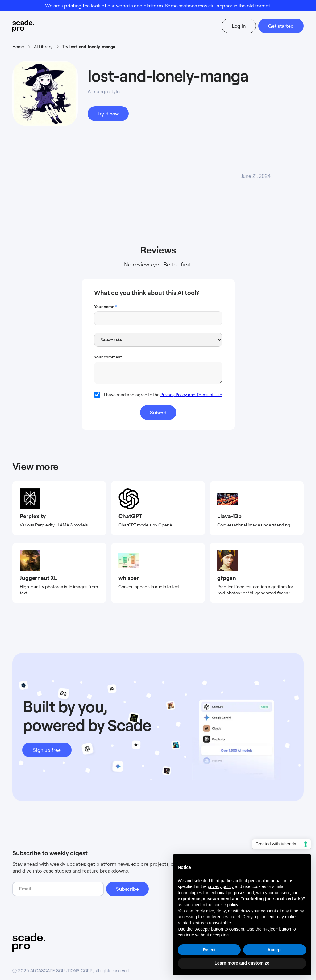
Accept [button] (275, 950)
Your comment (108, 357)
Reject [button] (209, 950)
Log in (239, 26)
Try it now (108, 114)
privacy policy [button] (221, 886)
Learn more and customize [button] (242, 963)
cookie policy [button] (226, 905)
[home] (35, 26)
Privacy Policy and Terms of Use (191, 394)
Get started (281, 26)
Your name (106, 307)
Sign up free (47, 750)
